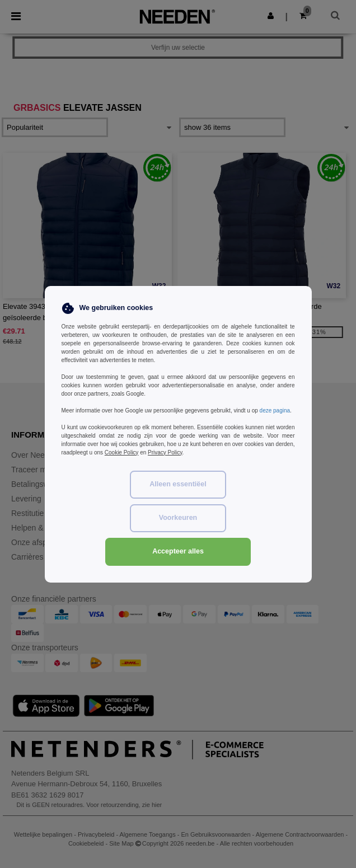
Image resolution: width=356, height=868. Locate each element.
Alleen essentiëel (178, 484)
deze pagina (275, 410)
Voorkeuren (178, 518)
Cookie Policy (122, 452)
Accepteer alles (178, 551)
